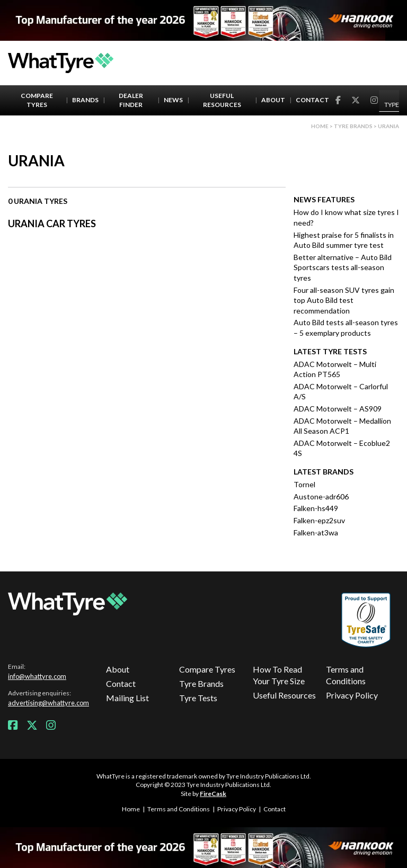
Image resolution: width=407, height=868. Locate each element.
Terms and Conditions (346, 675)
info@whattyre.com (37, 676)
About (273, 100)
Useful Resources (222, 100)
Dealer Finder (131, 100)
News (173, 100)
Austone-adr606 (321, 496)
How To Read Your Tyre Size (279, 675)
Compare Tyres (37, 100)
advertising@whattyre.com (48, 703)
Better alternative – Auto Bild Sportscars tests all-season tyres (343, 267)
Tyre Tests (198, 698)
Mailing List (127, 698)
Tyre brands (353, 126)
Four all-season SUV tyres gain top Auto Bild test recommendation (344, 300)
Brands (85, 100)
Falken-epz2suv (319, 520)
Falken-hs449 (316, 508)
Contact (312, 100)
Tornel (304, 484)
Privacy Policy (352, 695)
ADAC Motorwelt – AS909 (338, 409)
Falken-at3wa (316, 533)
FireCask (213, 794)
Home (320, 126)
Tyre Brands (201, 683)
